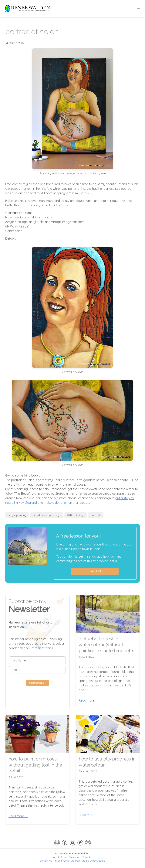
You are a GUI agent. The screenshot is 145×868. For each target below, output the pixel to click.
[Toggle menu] (138, 9)
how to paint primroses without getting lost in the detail (35, 765)
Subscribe (37, 683)
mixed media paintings (47, 515)
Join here (95, 571)
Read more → (88, 700)
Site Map (75, 861)
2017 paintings (76, 515)
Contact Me (46, 861)
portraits (96, 515)
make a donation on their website (67, 503)
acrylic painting (17, 515)
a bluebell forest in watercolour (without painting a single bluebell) (106, 645)
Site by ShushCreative (93, 861)
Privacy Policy (61, 861)
